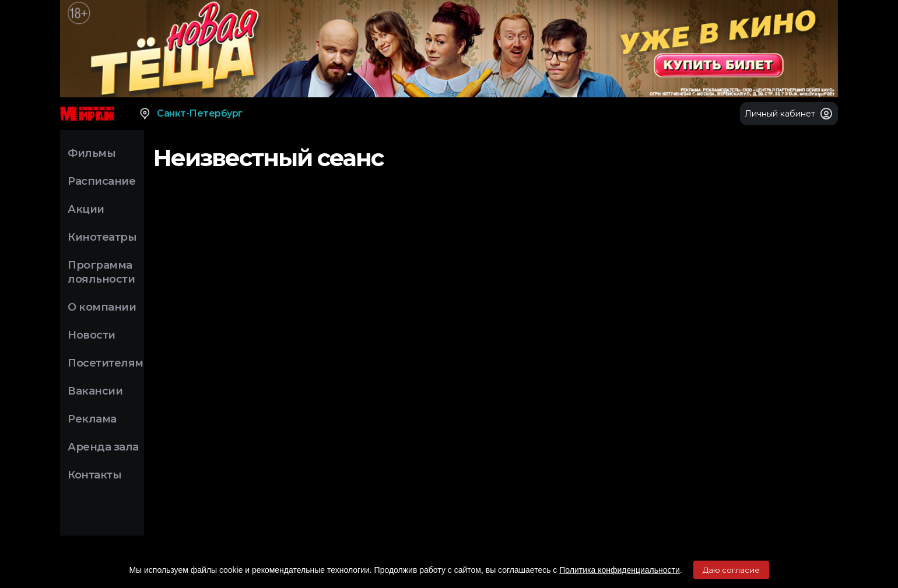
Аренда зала (103, 447)
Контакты (94, 475)
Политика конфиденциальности (620, 570)
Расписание (101, 181)
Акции (86, 209)
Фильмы (92, 153)
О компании (102, 307)
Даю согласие (731, 570)
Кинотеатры (102, 237)
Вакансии (95, 391)
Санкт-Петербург (190, 114)
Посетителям (106, 363)
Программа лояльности (101, 272)
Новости (92, 335)
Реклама (92, 419)
